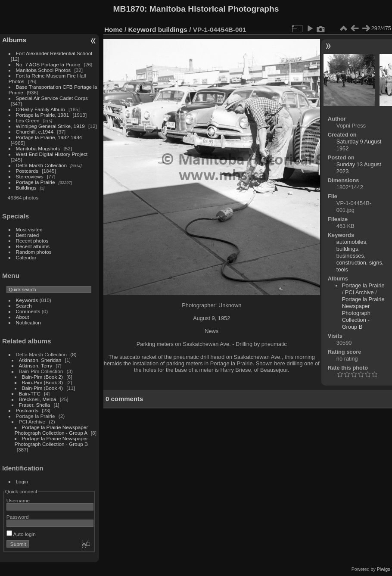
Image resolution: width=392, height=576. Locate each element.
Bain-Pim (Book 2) (42, 377)
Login (22, 481)
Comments (28, 311)
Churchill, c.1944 (35, 132)
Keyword (142, 30)
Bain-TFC (30, 394)
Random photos (34, 252)
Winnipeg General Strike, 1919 (50, 126)
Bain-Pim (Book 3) (42, 382)
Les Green (28, 120)
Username (18, 500)
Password (18, 517)
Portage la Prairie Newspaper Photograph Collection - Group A (51, 430)
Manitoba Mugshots (38, 148)
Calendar (26, 257)
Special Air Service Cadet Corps (52, 98)
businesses (350, 256)
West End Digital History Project (52, 154)
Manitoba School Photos (44, 70)
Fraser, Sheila (35, 405)
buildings (173, 30)
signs (376, 263)
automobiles (351, 242)
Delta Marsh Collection (41, 165)
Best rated (28, 235)
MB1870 (129, 9)
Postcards (27, 171)
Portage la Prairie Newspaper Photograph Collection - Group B (51, 441)
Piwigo (384, 569)
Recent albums (33, 246)
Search (24, 306)
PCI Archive (359, 292)
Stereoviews (30, 176)
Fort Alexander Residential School (54, 53)
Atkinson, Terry (36, 366)
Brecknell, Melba (38, 399)
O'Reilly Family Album (40, 109)
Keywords (27, 300)
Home (114, 30)
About (23, 317)
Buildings (26, 188)
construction (351, 263)
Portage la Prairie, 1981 (43, 115)
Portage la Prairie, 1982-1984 (49, 137)
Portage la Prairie (36, 182)
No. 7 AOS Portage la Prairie (48, 64)
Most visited (29, 229)
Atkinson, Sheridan (40, 360)
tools (342, 269)
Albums (14, 40)
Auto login (21, 534)
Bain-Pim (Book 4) (42, 388)
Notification (28, 322)
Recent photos (32, 241)
